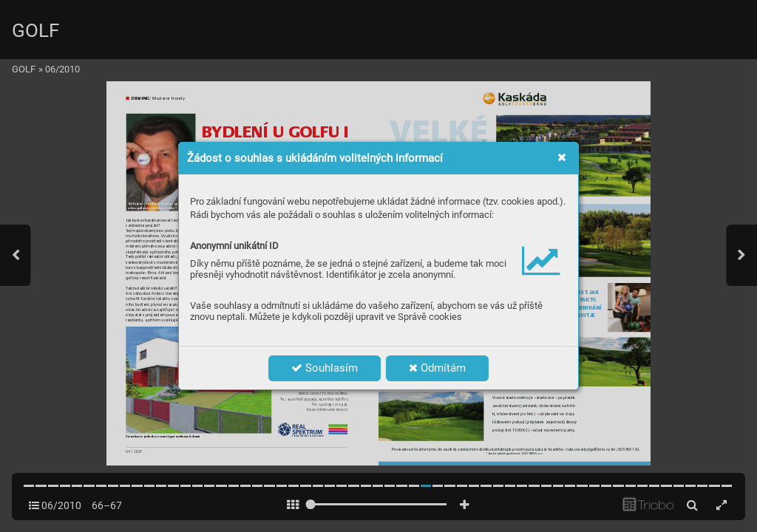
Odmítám (437, 368)
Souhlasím (325, 368)
